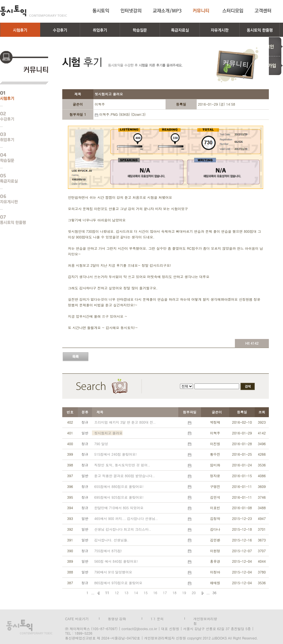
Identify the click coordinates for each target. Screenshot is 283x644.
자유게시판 (20, 199)
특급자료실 (20, 178)
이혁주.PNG (108, 114)
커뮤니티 (202, 11)
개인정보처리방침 (205, 618)
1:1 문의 (157, 618)
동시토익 (34, 11)
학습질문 (20, 158)
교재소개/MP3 (167, 11)
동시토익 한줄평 (20, 220)
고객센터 (264, 11)
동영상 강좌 (117, 618)
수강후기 (20, 116)
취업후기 (20, 137)
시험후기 (20, 96)
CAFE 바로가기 (77, 618)
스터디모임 (233, 11)
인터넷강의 (131, 11)
